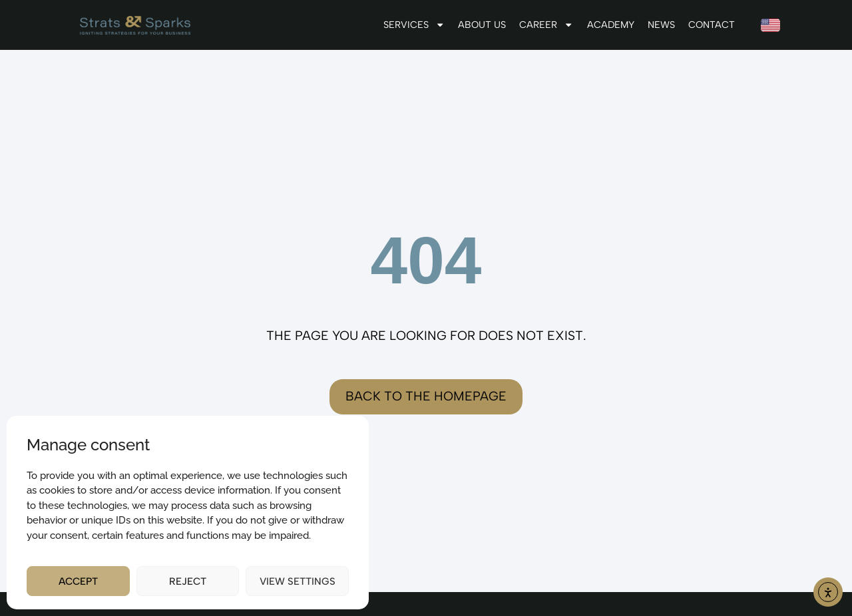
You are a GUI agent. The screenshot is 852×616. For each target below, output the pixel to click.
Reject (188, 581)
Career (546, 25)
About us (482, 25)
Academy (611, 25)
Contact (712, 25)
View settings (298, 581)
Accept (78, 581)
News (661, 25)
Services (414, 25)
